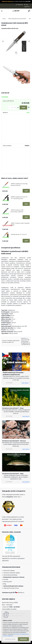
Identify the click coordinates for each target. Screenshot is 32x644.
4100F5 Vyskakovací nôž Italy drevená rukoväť (19, 185)
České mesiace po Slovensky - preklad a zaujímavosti (14, 374)
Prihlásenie (20, 5)
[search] (29, 11)
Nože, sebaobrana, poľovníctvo (17, 19)
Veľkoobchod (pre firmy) (11, 588)
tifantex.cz (20, 593)
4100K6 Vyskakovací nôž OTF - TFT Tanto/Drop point (20, 198)
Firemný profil (7, 582)
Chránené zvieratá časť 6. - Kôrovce (14, 441)
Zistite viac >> (18, 497)
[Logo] (16, 11)
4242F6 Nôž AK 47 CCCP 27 (19, 235)
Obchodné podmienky (10, 575)
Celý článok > (25, 383)
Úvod (4, 19)
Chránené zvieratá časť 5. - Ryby (13, 474)
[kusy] (12, 108)
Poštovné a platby (9, 571)
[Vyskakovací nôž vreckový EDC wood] (16, 41)
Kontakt (6, 579)
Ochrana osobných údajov (12, 573)
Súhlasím (23, 639)
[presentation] (3, 41)
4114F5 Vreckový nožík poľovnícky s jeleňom (17, 211)
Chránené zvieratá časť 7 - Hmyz (13, 408)
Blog (5, 584)
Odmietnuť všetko (10, 639)
